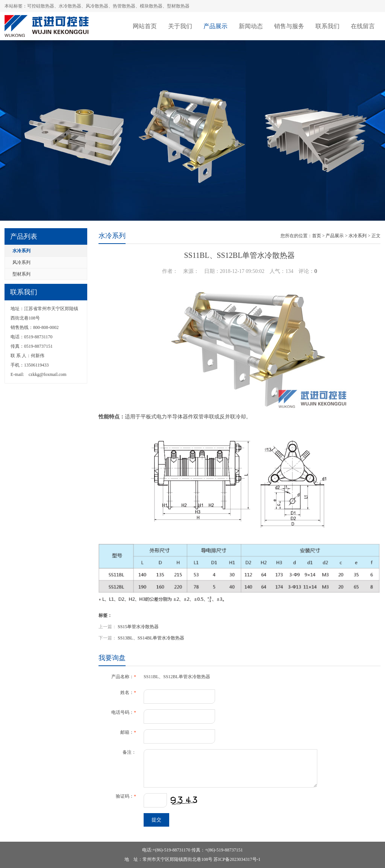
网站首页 (145, 26)
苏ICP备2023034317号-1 (237, 859)
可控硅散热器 (41, 6)
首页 (317, 236)
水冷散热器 (70, 6)
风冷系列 (21, 262)
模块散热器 (151, 6)
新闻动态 (251, 26)
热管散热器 (124, 6)
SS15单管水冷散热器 (138, 627)
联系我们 (327, 26)
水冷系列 (21, 251)
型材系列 (21, 274)
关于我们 (180, 26)
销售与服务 (289, 26)
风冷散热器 (97, 6)
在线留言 (363, 26)
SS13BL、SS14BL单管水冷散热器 (151, 638)
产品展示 (215, 26)
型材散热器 (178, 6)
